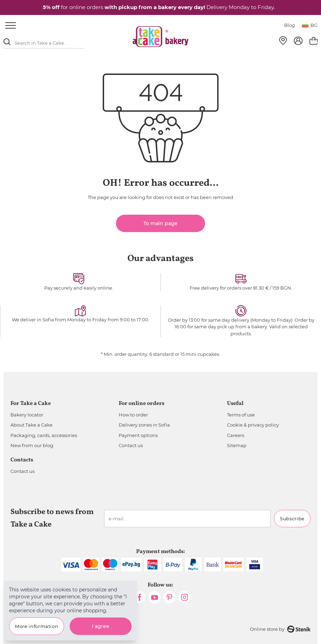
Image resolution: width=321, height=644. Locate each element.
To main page (160, 223)
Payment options (138, 435)
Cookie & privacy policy (253, 425)
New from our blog (32, 445)
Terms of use (241, 415)
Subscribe (292, 519)
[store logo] (160, 37)
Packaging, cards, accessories (44, 435)
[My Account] (298, 41)
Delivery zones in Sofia (144, 425)
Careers (236, 435)
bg (310, 25)
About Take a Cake (32, 425)
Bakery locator (27, 415)
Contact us (131, 445)
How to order (133, 415)
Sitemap (237, 445)
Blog (289, 25)
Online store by (280, 629)
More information (37, 626)
